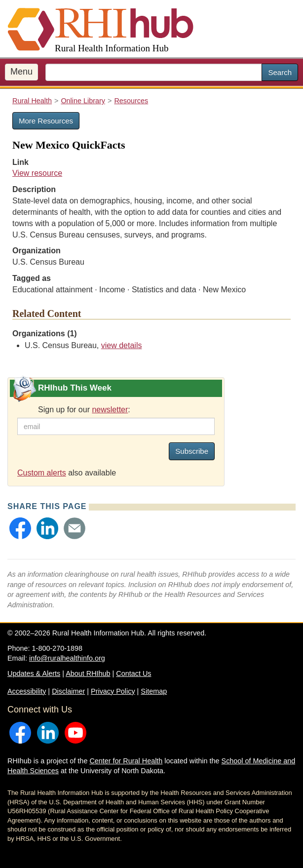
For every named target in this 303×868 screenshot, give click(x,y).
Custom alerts (42, 473)
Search (280, 72)
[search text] (154, 72)
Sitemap (154, 691)
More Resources (46, 121)
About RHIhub (88, 673)
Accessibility (27, 691)
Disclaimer (68, 691)
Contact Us (133, 673)
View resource (37, 173)
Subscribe (192, 451)
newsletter (110, 410)
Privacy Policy (113, 691)
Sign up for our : (84, 410)
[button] (20, 528)
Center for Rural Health (126, 761)
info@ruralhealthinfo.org (67, 658)
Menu (21, 72)
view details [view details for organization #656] (122, 345)
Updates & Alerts (34, 673)
